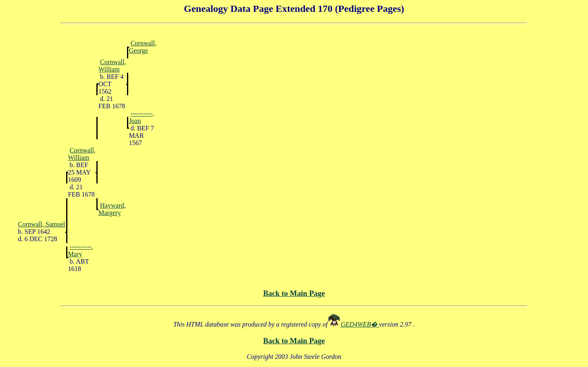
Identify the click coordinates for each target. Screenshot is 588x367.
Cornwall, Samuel (42, 224)
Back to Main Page (294, 293)
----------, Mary (81, 250)
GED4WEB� (360, 324)
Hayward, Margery (112, 209)
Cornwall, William (112, 66)
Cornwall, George (143, 47)
